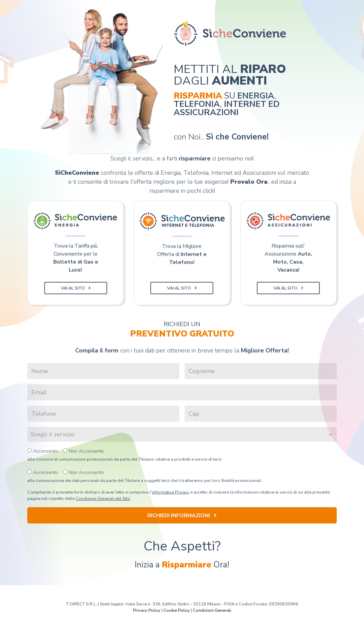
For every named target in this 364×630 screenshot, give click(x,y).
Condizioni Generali (212, 610)
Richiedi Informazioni (182, 516)
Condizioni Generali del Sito (103, 499)
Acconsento (43, 451)
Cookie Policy (177, 610)
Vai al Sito (76, 288)
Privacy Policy (147, 610)
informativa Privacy (171, 492)
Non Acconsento (84, 451)
